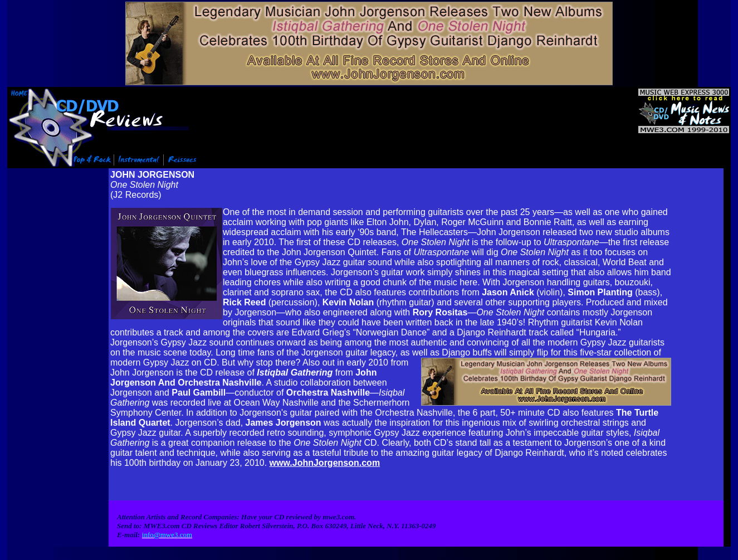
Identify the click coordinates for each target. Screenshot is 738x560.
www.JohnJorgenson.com (325, 459)
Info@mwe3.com (75, 556)
